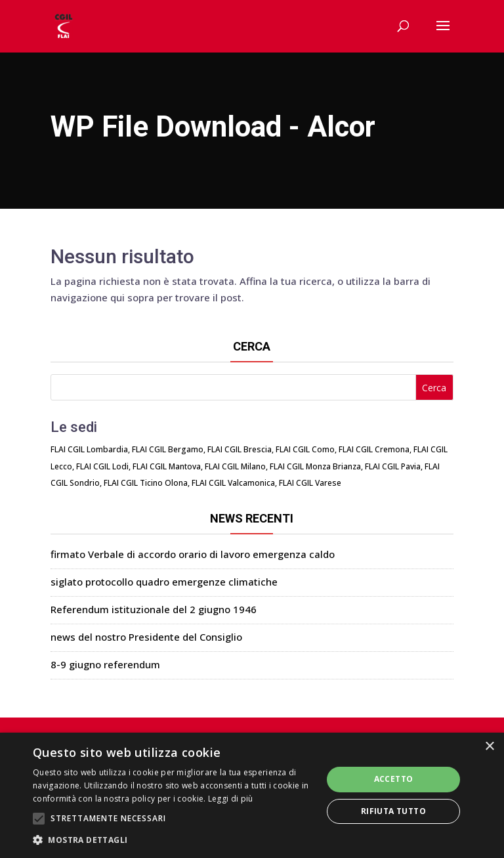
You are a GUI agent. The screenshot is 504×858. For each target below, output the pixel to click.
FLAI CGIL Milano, (236, 466)
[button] (173, 840)
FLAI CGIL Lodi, (103, 466)
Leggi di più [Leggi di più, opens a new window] (231, 799)
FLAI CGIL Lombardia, (90, 449)
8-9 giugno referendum (105, 664)
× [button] (489, 747)
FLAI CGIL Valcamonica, (234, 483)
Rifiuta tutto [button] (393, 811)
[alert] (252, 795)
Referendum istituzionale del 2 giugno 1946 (154, 609)
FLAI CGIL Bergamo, (169, 449)
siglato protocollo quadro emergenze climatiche (164, 582)
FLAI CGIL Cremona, (375, 449)
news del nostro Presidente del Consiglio (146, 637)
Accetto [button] (394, 779)
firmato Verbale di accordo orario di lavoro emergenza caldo (193, 554)
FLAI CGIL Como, (306, 449)
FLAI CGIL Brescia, (241, 449)
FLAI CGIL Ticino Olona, (147, 483)
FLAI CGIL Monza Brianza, (316, 466)
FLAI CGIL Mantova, (168, 466)
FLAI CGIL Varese (310, 483)
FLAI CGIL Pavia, (394, 466)
